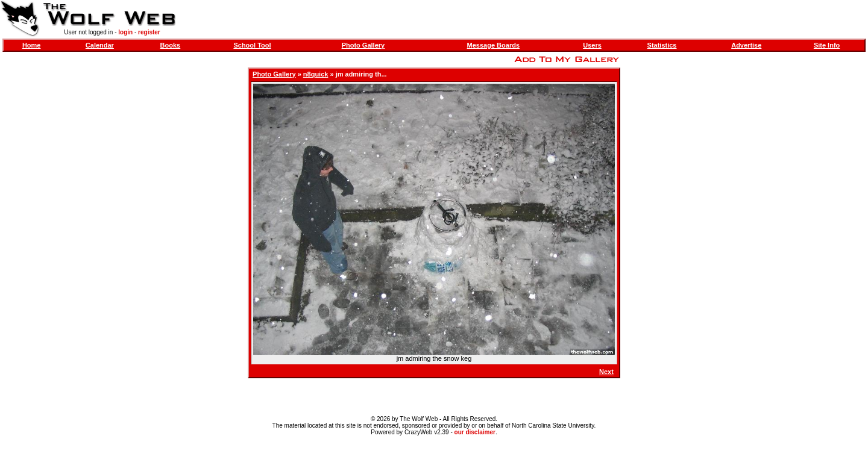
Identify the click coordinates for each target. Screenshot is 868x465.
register (149, 32)
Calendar (100, 45)
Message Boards (493, 45)
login (125, 32)
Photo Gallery (363, 45)
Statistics (662, 45)
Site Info (827, 45)
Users (592, 45)
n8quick (316, 74)
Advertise (746, 45)
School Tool (252, 45)
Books (171, 45)
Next (606, 372)
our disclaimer (475, 432)
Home (32, 45)
